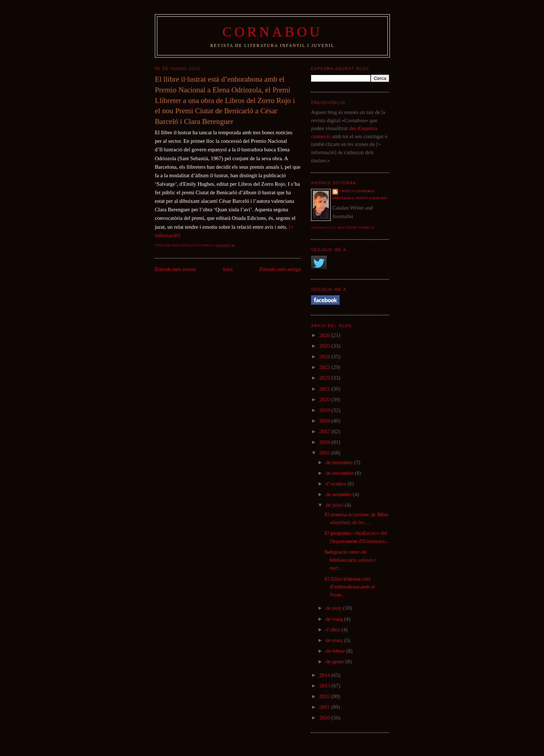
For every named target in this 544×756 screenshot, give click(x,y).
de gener (335, 662)
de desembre (340, 462)
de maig (335, 619)
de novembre (340, 473)
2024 (325, 357)
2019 (325, 410)
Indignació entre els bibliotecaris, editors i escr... (350, 560)
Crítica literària (357, 191)
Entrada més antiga (280, 269)
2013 (325, 686)
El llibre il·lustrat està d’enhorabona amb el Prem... (350, 587)
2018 (325, 421)
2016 (325, 442)
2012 (325, 696)
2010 (325, 718)
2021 (325, 389)
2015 (325, 453)
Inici (228, 269)
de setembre (339, 494)
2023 (325, 367)
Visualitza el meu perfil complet (343, 228)
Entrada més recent (175, 269)
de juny (334, 608)
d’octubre (337, 484)
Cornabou (272, 32)
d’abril (333, 630)
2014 (325, 675)
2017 (325, 431)
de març (335, 640)
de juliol (335, 505)
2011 (325, 707)
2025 (325, 346)
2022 (325, 378)
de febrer (336, 651)
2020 (325, 399)
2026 (325, 335)
